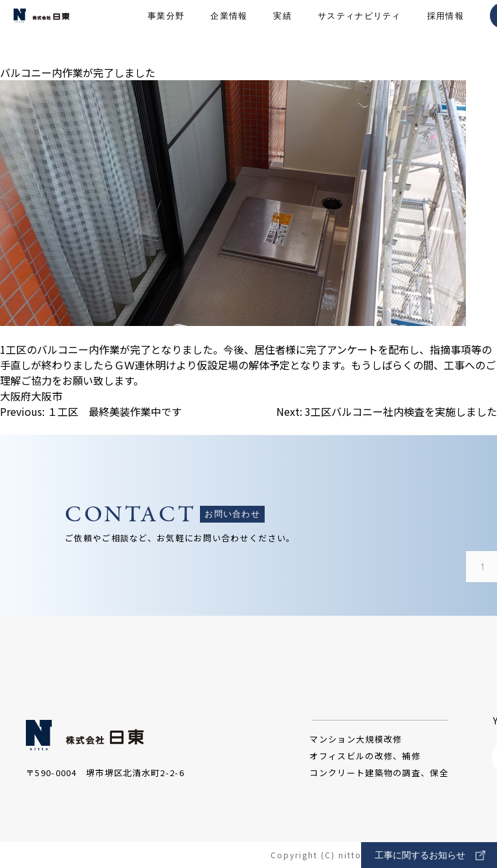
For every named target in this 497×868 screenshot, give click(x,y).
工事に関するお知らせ (430, 855)
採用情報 (446, 33)
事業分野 (166, 33)
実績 (282, 33)
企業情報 (229, 33)
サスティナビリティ (359, 33)
